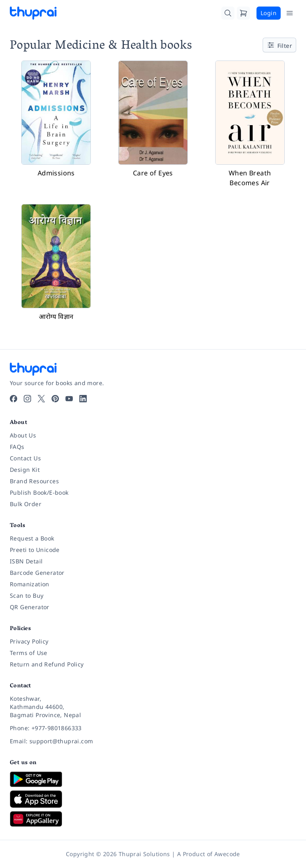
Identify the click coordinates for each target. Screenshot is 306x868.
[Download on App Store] (153, 799)
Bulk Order (26, 504)
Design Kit (25, 470)
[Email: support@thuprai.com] (153, 741)
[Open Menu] (290, 13)
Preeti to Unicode (35, 550)
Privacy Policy (29, 641)
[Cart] (243, 13)
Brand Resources (34, 481)
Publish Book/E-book (39, 492)
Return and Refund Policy (47, 664)
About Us (23, 435)
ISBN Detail (26, 561)
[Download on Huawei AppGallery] (153, 819)
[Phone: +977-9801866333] (153, 728)
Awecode (227, 854)
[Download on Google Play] (153, 779)
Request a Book (32, 538)
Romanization (30, 584)
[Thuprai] (33, 13)
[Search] (228, 13)
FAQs (17, 447)
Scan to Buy (27, 595)
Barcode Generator (37, 573)
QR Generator (30, 607)
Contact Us (25, 458)
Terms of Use (29, 653)
